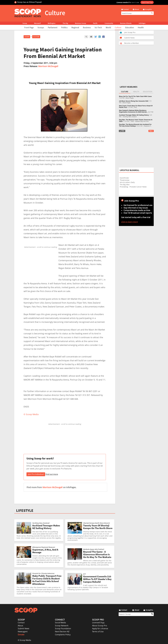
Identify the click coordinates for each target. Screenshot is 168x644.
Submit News (24, 628)
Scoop (25, 23)
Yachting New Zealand (130, 117)
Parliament (53, 27)
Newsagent (23, 632)
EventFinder (124, 178)
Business (87, 27)
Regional (75, 27)
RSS (122, 131)
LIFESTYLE (25, 510)
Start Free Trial (147, 2)
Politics (64, 27)
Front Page (29, 27)
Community (109, 23)
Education (130, 27)
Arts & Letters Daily (127, 182)
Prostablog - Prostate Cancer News (133, 187)
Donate (21, 635)
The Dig (65, 23)
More (151, 131)
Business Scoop (81, 23)
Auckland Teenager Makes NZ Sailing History (134, 115)
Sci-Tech (98, 27)
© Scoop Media (24, 640)
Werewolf (37, 23)
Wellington (52, 23)
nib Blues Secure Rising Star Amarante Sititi (134, 101)
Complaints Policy (63, 635)
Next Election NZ (62, 632)
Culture (118, 27)
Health (141, 27)
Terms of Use (98, 632)
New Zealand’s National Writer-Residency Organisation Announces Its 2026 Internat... (133, 111)
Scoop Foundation (63, 628)
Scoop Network (62, 626)
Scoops (41, 27)
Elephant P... (148, 126)
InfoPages (142, 23)
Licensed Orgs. (99, 623)
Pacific (95, 23)
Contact (21, 623)
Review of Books (126, 23)
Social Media (60, 623)
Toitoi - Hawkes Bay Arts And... (140, 121)
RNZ (136, 107)
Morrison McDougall (48, 66)
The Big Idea (125, 185)
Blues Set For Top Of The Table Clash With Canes (135, 96)
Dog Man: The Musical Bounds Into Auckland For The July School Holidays (135, 125)
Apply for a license (100, 628)
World (108, 27)
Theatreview (125, 180)
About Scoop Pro (100, 626)
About (20, 626)
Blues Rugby (130, 98)
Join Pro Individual (36, 474)
